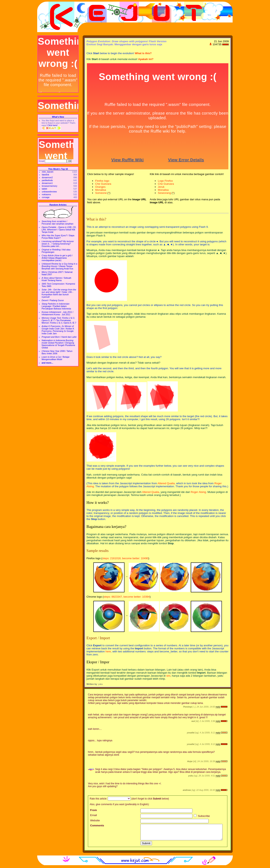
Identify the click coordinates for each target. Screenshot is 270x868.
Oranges (100, 187)
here (108, 651)
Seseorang (164, 193)
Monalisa (101, 190)
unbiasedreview (49, 192)
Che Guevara (103, 184)
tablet (44, 189)
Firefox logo (102, 181)
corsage (46, 197)
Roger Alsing (198, 492)
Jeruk (161, 187)
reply (218, 707)
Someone (101, 193)
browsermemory (50, 186)
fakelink (45, 175)
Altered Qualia (166, 483)
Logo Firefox (165, 181)
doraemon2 (47, 177)
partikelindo (47, 180)
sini (168, 676)
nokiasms (46, 194)
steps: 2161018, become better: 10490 (125, 558)
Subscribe (202, 816)
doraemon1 (47, 183)
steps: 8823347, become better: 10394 (127, 597)
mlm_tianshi (48, 172)
